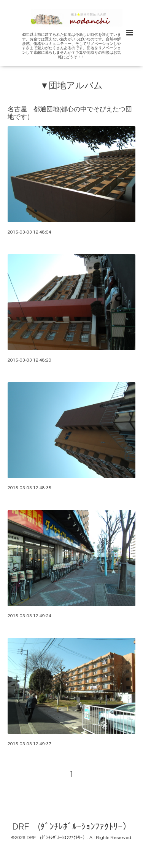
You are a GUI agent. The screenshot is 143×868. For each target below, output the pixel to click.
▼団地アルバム (71, 86)
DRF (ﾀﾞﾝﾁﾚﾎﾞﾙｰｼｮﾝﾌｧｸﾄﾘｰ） (72, 827)
